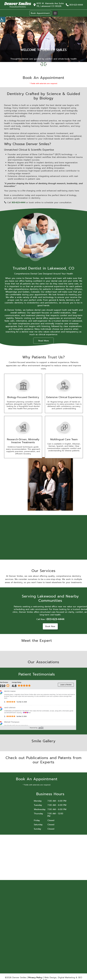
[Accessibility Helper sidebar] (3, 20)
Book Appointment (40, 13)
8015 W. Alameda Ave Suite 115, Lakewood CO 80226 (50, 5)
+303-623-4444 (55, 619)
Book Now (50, 626)
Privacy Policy (35, 978)
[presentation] (42, 64)
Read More (44, 341)
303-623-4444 (76, 5)
